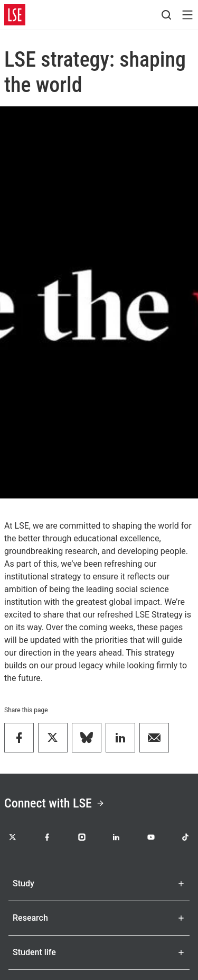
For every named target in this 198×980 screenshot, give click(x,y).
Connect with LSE (54, 803)
